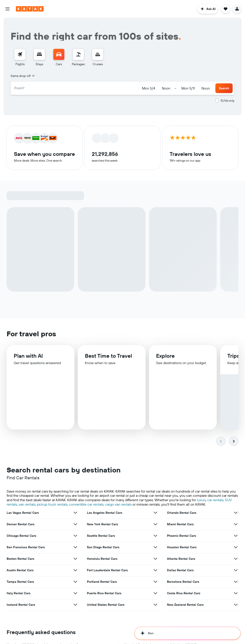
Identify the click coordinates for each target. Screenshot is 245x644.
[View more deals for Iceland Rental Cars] (75, 590)
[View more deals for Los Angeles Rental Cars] (155, 498)
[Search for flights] (20, 54)
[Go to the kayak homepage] (30, 9)
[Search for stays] (39, 54)
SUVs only (228, 101)
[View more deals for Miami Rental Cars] (236, 510)
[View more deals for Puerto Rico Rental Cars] (155, 579)
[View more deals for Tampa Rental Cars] (75, 567)
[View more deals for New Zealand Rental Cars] (236, 590)
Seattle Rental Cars (101, 521)
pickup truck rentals (52, 490)
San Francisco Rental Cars (26, 533)
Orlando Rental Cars (182, 498)
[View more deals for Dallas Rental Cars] (236, 556)
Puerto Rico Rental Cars (104, 579)
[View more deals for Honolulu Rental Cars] (155, 544)
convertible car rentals (86, 490)
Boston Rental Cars (20, 544)
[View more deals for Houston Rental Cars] (236, 533)
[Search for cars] (59, 54)
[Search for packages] (78, 54)
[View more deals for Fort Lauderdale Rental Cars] (155, 556)
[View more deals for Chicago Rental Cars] (75, 521)
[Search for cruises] (98, 54)
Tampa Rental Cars (20, 567)
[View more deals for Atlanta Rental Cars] (236, 544)
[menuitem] (20, 57)
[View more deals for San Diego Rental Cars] (155, 533)
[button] (8, 9)
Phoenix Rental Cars (182, 521)
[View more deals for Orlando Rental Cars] (236, 498)
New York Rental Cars (102, 510)
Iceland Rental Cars (21, 590)
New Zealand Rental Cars (185, 590)
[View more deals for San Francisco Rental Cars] (75, 533)
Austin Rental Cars (20, 556)
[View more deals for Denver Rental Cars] (75, 510)
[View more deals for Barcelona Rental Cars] (236, 567)
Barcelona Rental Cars (183, 567)
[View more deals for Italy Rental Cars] (75, 579)
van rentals (27, 490)
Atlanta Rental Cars (181, 544)
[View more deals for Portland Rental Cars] (155, 567)
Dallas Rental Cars (180, 556)
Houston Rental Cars (182, 533)
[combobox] (23, 76)
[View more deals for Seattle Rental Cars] (155, 521)
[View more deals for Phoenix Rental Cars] (236, 521)
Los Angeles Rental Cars (105, 498)
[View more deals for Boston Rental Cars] (75, 544)
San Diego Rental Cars (103, 533)
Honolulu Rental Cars (102, 544)
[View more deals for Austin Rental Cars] (75, 556)
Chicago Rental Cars (21, 521)
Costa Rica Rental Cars (184, 579)
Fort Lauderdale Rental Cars (107, 556)
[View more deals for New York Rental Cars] (155, 510)
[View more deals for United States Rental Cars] (155, 590)
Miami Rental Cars (180, 510)
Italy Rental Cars (19, 579)
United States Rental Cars (106, 590)
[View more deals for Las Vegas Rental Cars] (75, 498)
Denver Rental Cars (21, 510)
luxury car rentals (210, 485)
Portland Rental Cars (102, 567)
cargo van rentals (118, 490)
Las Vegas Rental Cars (23, 498)
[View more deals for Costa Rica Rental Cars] (236, 579)
